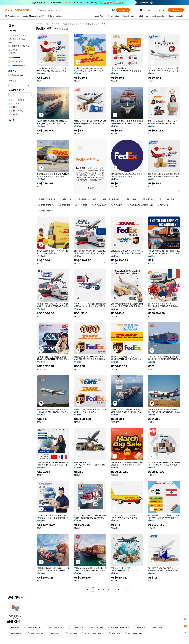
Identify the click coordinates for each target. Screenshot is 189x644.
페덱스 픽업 (114, 633)
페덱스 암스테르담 (36, 633)
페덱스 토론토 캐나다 (134, 633)
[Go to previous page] (88, 590)
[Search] (123, 10)
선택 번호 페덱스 (131, 199)
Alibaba (39, 24)
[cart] (149, 10)
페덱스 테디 (149, 199)
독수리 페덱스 (81, 205)
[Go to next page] (130, 590)
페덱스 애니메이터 (46, 211)
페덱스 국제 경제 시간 (110, 199)
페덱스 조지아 (55, 633)
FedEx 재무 (71, 633)
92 (124, 590)
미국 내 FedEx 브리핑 (87, 199)
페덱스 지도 (14, 628)
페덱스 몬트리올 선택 (47, 199)
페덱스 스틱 (140, 628)
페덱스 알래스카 (99, 205)
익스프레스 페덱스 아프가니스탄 (140, 205)
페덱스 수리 (64, 205)
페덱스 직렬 (163, 205)
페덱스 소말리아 (157, 628)
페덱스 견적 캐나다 (46, 205)
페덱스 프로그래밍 (96, 628)
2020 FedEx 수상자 (167, 199)
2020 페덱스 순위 (75, 628)
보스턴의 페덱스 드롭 (54, 628)
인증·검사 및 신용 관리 (72, 24)
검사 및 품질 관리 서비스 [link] (95, 24)
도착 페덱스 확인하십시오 (119, 628)
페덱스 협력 (117, 205)
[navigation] (20, 307)
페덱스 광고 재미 (16, 633)
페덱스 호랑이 (67, 199)
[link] (186, 619)
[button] (114, 10)
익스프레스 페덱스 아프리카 (93, 633)
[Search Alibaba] (74, 10)
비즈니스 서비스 (53, 24)
